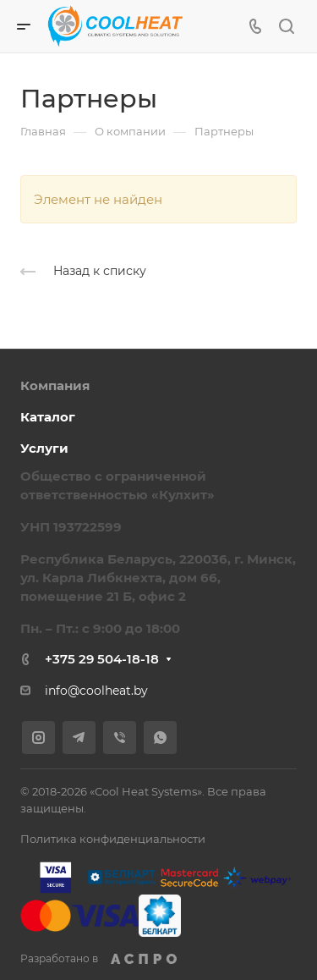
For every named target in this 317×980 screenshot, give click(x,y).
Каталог (48, 417)
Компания (55, 385)
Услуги (44, 448)
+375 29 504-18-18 (102, 659)
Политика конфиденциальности (113, 839)
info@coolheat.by (96, 691)
